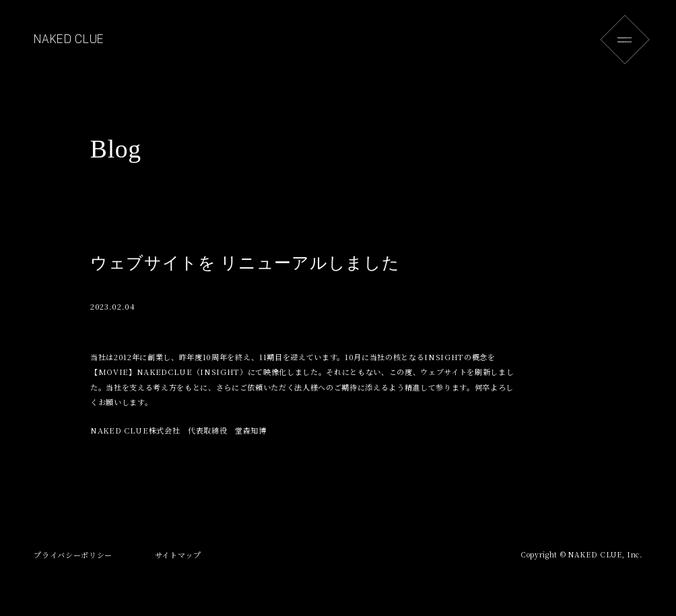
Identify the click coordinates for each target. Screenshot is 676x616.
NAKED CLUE (69, 39)
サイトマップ (178, 555)
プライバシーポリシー (73, 555)
